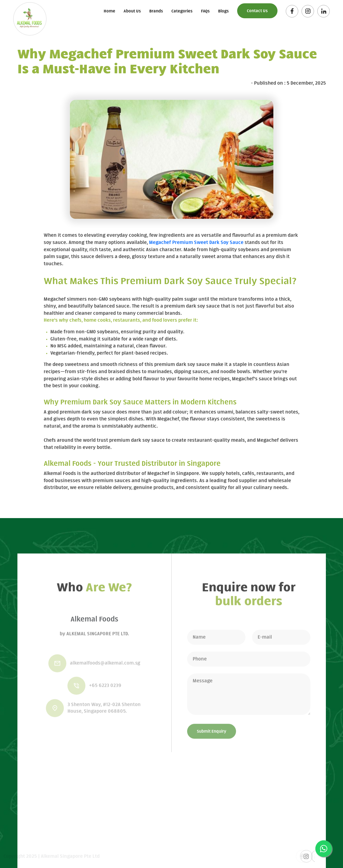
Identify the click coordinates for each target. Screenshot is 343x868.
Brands (156, 11)
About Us (132, 11)
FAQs (205, 11)
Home (109, 11)
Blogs (223, 11)
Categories (182, 11)
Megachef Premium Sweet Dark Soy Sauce (196, 243)
